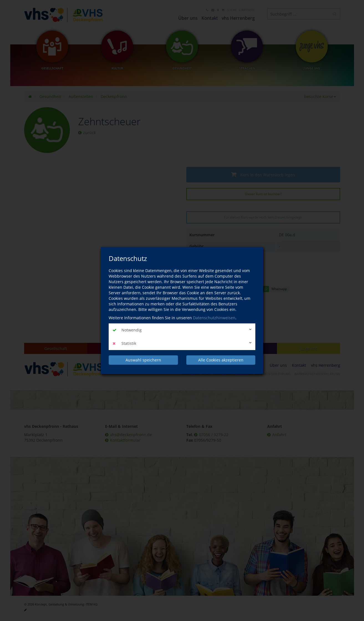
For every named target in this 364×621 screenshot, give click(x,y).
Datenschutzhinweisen (214, 318)
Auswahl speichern (143, 360)
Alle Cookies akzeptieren (221, 360)
